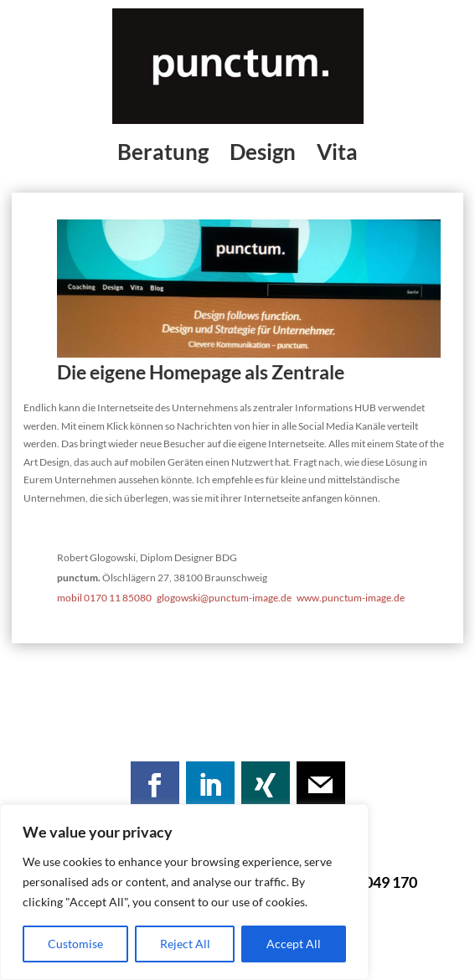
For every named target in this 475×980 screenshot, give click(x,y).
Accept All (294, 944)
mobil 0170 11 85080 (104, 598)
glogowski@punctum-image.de (227, 598)
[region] (184, 892)
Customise (75, 944)
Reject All (185, 944)
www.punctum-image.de (351, 598)
